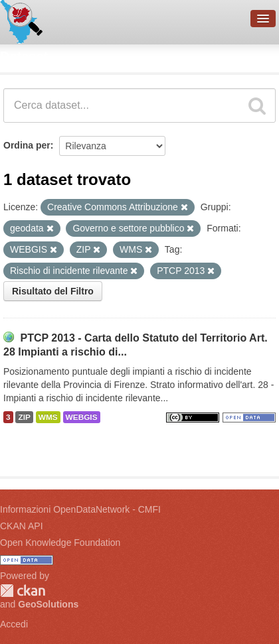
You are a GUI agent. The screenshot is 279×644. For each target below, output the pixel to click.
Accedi (14, 624)
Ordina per (27, 145)
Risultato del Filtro (53, 291)
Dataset (24, 56)
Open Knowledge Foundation (60, 543)
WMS (48, 417)
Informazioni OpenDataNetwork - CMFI (80, 509)
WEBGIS (82, 417)
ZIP (24, 417)
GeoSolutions (48, 604)
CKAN (23, 591)
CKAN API (22, 526)
